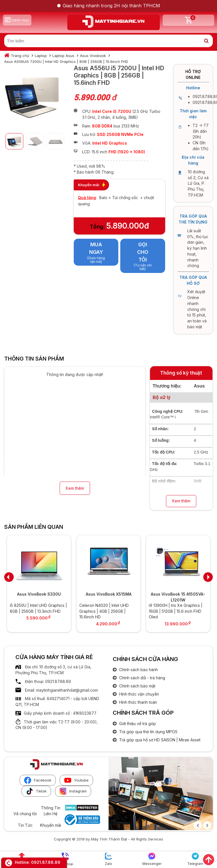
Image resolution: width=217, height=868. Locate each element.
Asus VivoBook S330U (39, 594)
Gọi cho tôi (143, 252)
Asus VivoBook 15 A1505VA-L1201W (178, 597)
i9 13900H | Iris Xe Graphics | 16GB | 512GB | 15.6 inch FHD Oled (176, 611)
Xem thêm (75, 488)
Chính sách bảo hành (138, 670)
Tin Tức (25, 825)
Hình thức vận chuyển (138, 694)
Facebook (38, 780)
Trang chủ (20, 56)
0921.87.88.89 (46, 862)
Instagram (73, 791)
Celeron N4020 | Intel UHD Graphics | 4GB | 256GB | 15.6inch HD (104, 611)
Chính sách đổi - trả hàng (142, 678)
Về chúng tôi (25, 814)
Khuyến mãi (51, 825)
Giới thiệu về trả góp (137, 724)
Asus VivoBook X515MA (109, 594)
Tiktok (36, 791)
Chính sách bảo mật (137, 686)
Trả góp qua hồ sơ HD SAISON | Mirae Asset (159, 740)
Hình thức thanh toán (138, 702)
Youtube (76, 780)
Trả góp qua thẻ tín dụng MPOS (148, 732)
